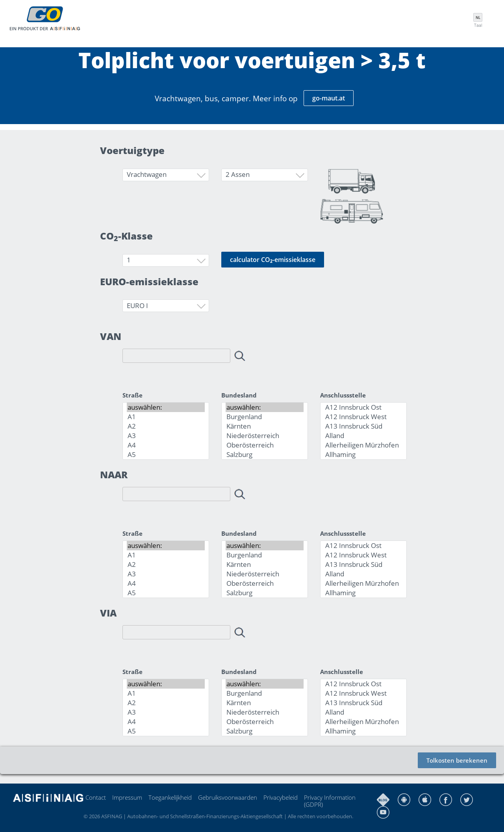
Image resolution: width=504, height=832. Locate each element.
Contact (96, 797)
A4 (166, 445)
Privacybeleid (281, 797)
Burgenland (265, 417)
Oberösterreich (265, 445)
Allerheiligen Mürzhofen (363, 445)
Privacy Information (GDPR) (330, 801)
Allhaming (363, 455)
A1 (166, 417)
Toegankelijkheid (170, 797)
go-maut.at (329, 98)
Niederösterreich (265, 436)
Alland (363, 436)
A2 (166, 426)
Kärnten (265, 426)
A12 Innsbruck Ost (363, 407)
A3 (166, 436)
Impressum (127, 797)
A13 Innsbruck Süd (363, 426)
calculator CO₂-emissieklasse (273, 260)
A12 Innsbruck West (363, 417)
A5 (166, 455)
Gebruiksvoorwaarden (228, 797)
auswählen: (166, 407)
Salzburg (265, 455)
